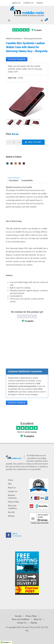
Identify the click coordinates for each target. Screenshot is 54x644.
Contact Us (28, 3)
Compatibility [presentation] (27, 180)
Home (10, 480)
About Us (16, 3)
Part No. (12, 78)
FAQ (10, 484)
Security (11, 512)
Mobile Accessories (14, 39)
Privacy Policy (13, 502)
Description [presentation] (14, 180)
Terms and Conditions (12, 507)
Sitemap (11, 516)
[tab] (14, 180)
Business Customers (12, 497)
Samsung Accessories (33, 39)
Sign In (40, 3)
